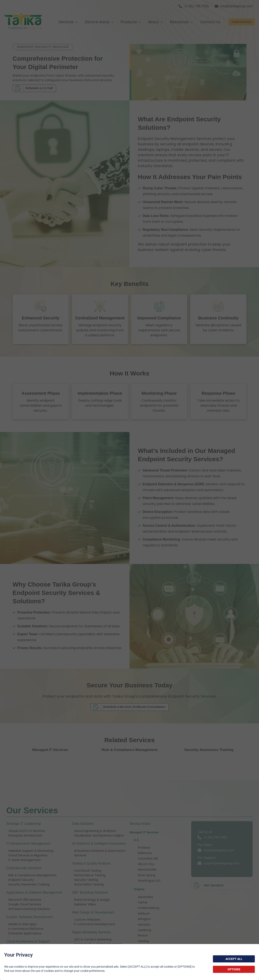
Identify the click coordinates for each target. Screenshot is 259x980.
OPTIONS (234, 969)
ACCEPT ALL (234, 959)
